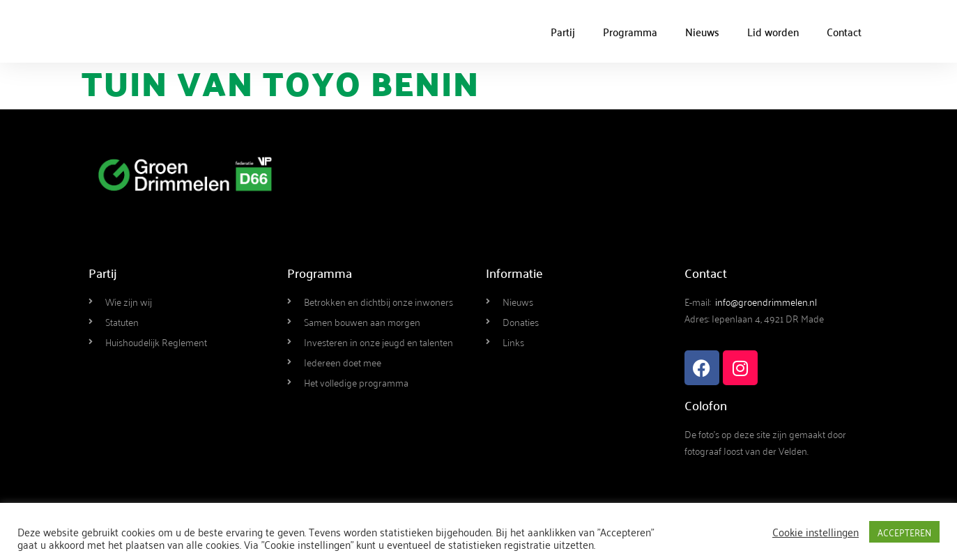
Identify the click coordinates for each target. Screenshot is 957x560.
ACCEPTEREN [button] (904, 532)
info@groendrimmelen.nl (766, 301)
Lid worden (773, 31)
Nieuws (702, 31)
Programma (630, 31)
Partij (563, 31)
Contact (844, 31)
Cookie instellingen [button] (816, 531)
